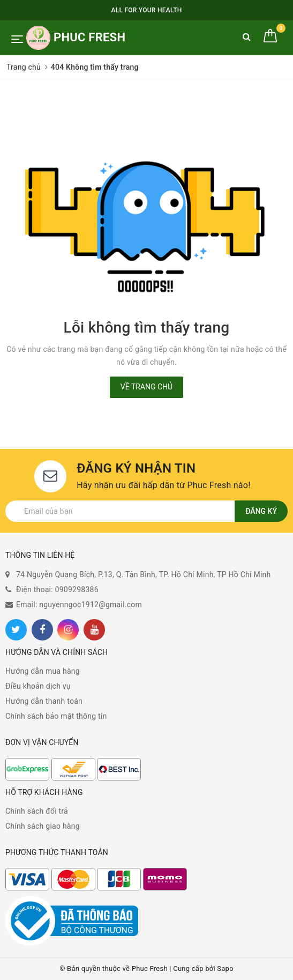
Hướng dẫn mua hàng (43, 671)
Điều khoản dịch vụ (38, 686)
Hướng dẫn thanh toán (44, 701)
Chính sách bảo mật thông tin (56, 716)
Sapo (225, 968)
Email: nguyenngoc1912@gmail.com (79, 605)
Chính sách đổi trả (37, 811)
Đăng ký (261, 511)
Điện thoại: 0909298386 (57, 590)
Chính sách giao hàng (43, 826)
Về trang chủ (146, 387)
